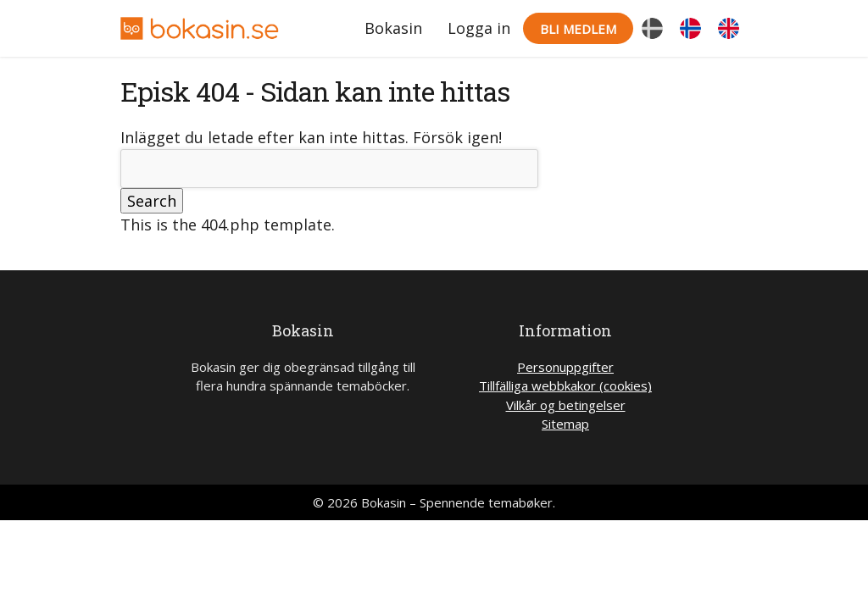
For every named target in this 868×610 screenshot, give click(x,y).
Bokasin (393, 28)
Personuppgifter (565, 367)
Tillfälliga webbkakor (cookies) (565, 385)
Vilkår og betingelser (566, 405)
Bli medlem (578, 29)
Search (152, 201)
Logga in (479, 28)
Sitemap (565, 424)
